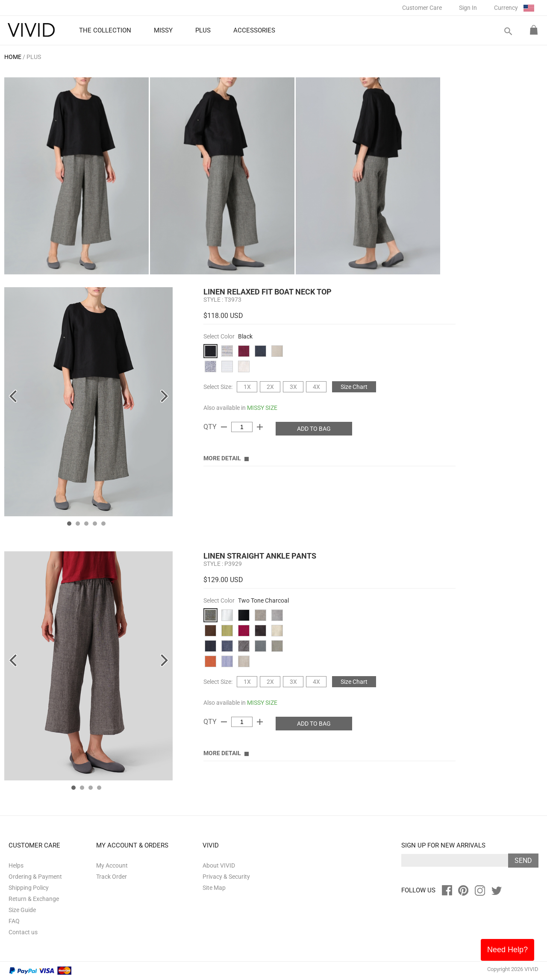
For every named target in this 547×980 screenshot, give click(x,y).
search (508, 31)
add (260, 427)
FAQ (14, 921)
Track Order (112, 877)
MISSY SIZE (262, 408)
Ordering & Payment (35, 877)
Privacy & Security (226, 877)
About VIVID (219, 865)
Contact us (23, 932)
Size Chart (354, 387)
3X (293, 387)
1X (247, 387)
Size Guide (22, 910)
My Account (112, 865)
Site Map (214, 888)
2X (270, 387)
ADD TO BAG (314, 429)
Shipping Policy (29, 888)
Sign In (468, 8)
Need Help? (507, 950)
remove (224, 427)
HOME (13, 57)
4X (316, 387)
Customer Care (422, 8)
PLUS (34, 57)
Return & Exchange (34, 899)
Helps (16, 865)
